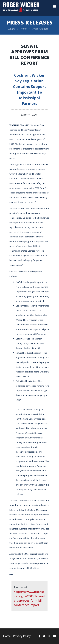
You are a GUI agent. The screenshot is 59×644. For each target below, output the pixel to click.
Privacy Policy (22, 636)
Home (12, 29)
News (24, 29)
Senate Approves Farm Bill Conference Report (29, 54)
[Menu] (54, 6)
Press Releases (29, 22)
